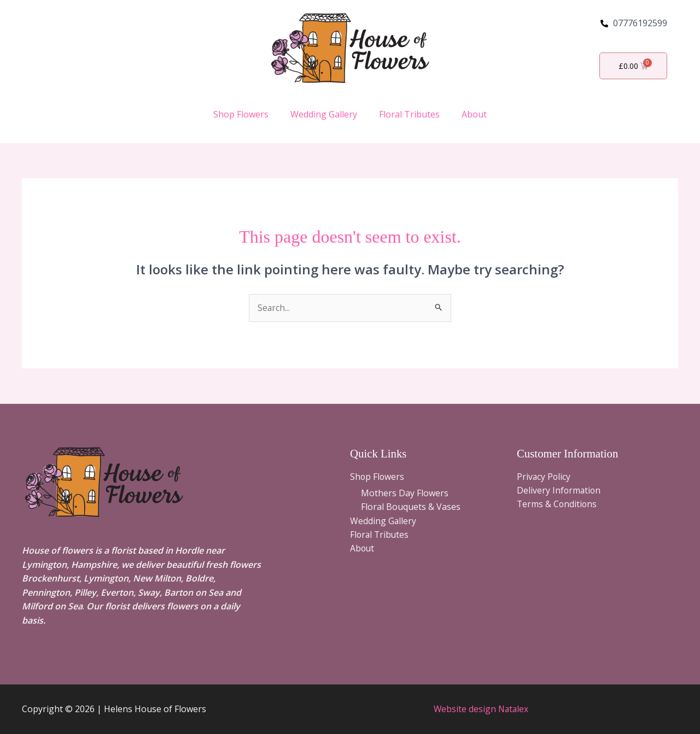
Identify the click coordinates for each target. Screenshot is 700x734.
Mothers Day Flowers (405, 493)
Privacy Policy (544, 477)
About (474, 114)
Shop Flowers (241, 114)
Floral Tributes (409, 114)
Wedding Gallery (324, 114)
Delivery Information (559, 491)
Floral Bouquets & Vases (411, 507)
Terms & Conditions (558, 505)
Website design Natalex (481, 709)
